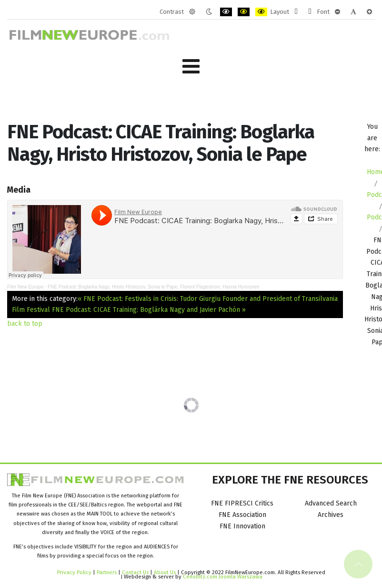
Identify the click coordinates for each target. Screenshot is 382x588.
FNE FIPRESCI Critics (242, 503)
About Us (165, 572)
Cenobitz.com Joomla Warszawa (223, 577)
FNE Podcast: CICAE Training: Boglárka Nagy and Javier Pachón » (149, 310)
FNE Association (242, 515)
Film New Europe (25, 287)
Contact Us (136, 572)
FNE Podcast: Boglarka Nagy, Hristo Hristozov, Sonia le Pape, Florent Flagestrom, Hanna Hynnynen (154, 287)
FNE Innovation (242, 526)
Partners (107, 572)
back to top (25, 324)
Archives (331, 515)
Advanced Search (331, 503)
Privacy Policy (74, 572)
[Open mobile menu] (191, 67)
